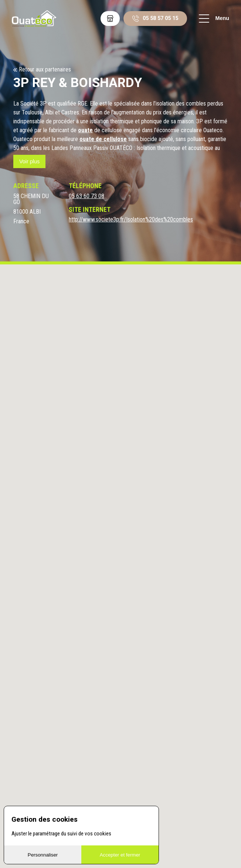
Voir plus (29, 161)
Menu (214, 19)
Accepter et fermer (120, 855)
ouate (85, 130)
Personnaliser (43, 855)
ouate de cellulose (103, 139)
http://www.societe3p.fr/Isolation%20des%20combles (131, 220)
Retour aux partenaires (45, 70)
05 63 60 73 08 (86, 196)
